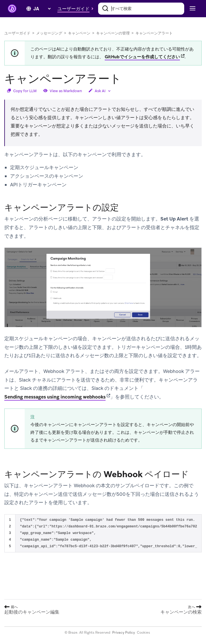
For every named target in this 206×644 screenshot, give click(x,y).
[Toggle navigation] (192, 9)
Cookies (143, 633)
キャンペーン (79, 33)
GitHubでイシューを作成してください (142, 57)
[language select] (42, 9)
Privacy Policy (124, 633)
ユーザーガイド (17, 33)
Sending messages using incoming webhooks (55, 397)
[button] (77, 9)
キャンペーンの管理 (113, 33)
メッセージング (49, 33)
